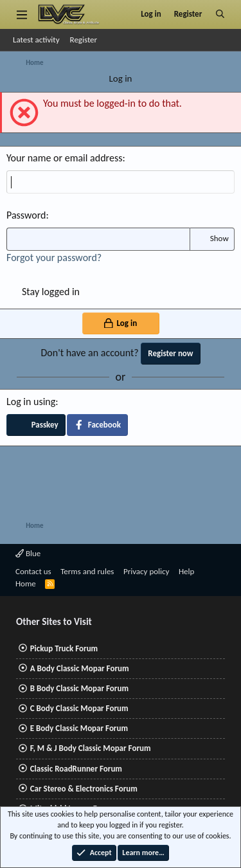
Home (26, 583)
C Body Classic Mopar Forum (79, 708)
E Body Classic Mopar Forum (79, 728)
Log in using (31, 402)
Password (26, 215)
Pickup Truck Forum (64, 648)
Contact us (33, 571)
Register (84, 40)
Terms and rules (87, 571)
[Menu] (22, 14)
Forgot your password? (54, 258)
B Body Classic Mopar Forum (79, 688)
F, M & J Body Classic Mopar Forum (91, 748)
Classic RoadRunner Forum (76, 769)
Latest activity (36, 40)
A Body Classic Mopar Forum (80, 668)
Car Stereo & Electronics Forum (84, 789)
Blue (28, 553)
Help (186, 571)
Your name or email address (64, 158)
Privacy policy (147, 571)
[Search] (220, 14)
